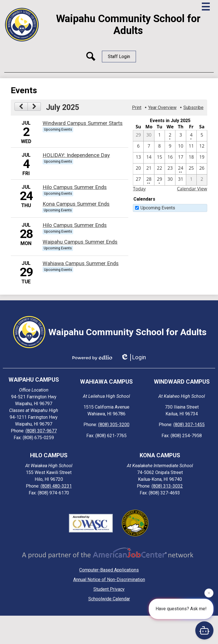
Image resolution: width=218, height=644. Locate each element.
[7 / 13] (138, 158)
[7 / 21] (149, 169)
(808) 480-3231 (56, 486)
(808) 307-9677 (41, 431)
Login (133, 357)
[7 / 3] (181, 136)
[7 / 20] (138, 169)
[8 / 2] (202, 180)
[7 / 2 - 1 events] (170, 136)
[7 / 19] (202, 158)
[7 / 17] (181, 158)
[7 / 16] (170, 158)
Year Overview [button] (162, 108)
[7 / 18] (191, 158)
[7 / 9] (170, 147)
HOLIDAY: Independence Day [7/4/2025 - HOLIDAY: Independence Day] (76, 155)
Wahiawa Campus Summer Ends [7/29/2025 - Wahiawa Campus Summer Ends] (81, 263)
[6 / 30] (149, 136)
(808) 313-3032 (167, 486)
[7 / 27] (138, 180)
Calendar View (192, 189)
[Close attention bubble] (209, 593)
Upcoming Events (158, 208)
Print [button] (137, 108)
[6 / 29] (138, 136)
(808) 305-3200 (114, 425)
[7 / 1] (160, 136)
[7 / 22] (160, 169)
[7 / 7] (149, 147)
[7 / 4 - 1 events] (191, 136)
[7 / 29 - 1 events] (160, 180)
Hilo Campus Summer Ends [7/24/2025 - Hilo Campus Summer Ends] (75, 187)
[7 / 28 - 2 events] (149, 180)
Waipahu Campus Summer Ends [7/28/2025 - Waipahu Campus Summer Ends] (80, 242)
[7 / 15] (160, 158)
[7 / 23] (170, 169)
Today (139, 189)
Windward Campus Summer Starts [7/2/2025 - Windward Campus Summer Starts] (83, 123)
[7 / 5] (202, 136)
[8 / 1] (191, 180)
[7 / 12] (202, 147)
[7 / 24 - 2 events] (181, 169)
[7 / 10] (181, 147)
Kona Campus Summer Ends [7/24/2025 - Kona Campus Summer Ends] (76, 204)
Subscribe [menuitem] (193, 108)
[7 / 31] (181, 180)
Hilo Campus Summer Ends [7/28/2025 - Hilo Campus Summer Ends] (75, 225)
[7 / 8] (160, 147)
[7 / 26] (202, 169)
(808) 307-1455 (189, 425)
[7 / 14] (149, 158)
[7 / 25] (191, 169)
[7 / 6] (138, 147)
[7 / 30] (170, 180)
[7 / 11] (191, 147)
